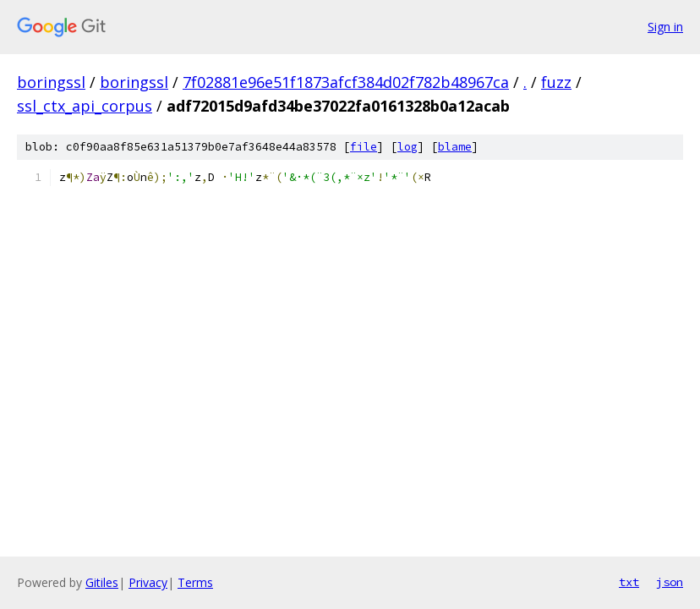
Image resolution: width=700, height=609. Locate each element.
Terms (195, 582)
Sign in (665, 27)
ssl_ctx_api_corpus (85, 106)
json (670, 582)
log (407, 147)
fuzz (556, 82)
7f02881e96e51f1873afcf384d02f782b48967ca (346, 82)
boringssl (51, 82)
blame (455, 147)
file (364, 147)
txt (629, 582)
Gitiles (102, 582)
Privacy (148, 582)
